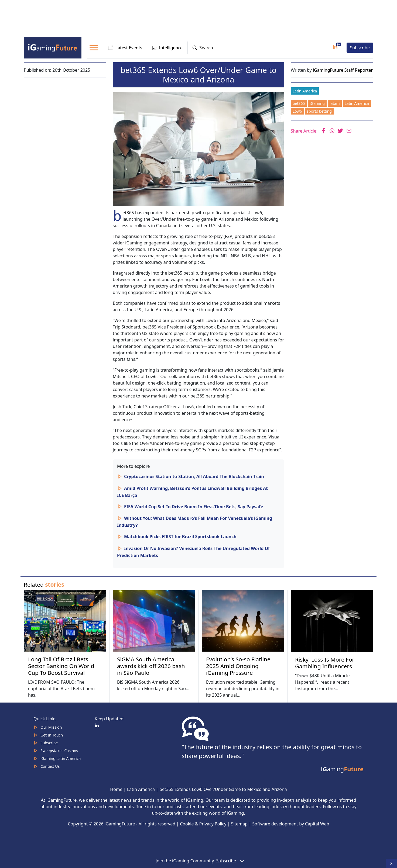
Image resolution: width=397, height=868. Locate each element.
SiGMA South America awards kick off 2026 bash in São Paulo (151, 666)
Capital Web (317, 824)
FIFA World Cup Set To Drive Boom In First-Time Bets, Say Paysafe (194, 507)
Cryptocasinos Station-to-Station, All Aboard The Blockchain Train (194, 476)
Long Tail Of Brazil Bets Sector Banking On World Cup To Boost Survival (61, 666)
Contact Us (50, 766)
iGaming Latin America (61, 758)
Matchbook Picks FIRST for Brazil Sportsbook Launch (180, 537)
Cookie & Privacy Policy (203, 824)
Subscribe (360, 48)
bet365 (299, 103)
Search (203, 48)
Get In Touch (52, 735)
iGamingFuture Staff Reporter (343, 70)
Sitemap (239, 824)
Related (44, 585)
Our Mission (51, 727)
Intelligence (167, 48)
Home (116, 789)
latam (335, 103)
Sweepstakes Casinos (59, 751)
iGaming (317, 103)
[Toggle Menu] (94, 48)
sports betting (319, 111)
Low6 (297, 111)
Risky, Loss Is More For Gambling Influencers (325, 663)
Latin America (305, 91)
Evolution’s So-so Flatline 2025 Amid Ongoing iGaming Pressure (238, 666)
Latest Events (125, 48)
